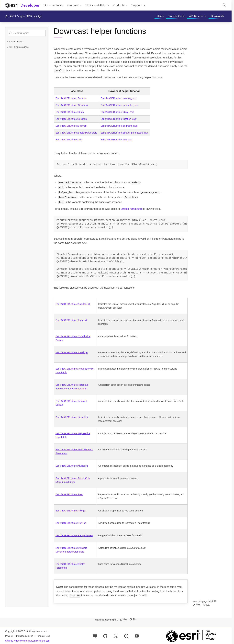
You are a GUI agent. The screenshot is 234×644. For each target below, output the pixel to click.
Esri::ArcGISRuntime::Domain (71, 98)
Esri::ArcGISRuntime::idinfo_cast (117, 112)
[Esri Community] (95, 636)
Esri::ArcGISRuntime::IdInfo (70, 112)
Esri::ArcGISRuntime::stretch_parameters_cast (124, 133)
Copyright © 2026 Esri (17, 631)
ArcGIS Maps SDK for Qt (23, 16)
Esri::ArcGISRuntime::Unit (69, 140)
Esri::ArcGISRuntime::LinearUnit (72, 417)
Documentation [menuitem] (54, 5)
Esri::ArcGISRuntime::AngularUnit (73, 304)
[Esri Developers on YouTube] (137, 636)
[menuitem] (75, 5)
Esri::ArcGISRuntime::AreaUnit (71, 320)
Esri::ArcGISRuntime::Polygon (71, 511)
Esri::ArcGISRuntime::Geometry (72, 105)
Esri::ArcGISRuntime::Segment (71, 126)
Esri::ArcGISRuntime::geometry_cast (119, 105)
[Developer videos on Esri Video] (126, 636)
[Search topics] (27, 33)
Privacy (9, 636)
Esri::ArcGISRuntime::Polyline (71, 523)
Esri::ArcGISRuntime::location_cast (118, 119)
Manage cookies (25, 636)
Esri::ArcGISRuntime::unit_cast (116, 140)
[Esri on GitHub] (105, 636)
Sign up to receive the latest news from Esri (27, 641)
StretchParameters (131, 209)
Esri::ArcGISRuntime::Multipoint (72, 466)
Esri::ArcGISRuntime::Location (71, 119)
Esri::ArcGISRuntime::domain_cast (118, 98)
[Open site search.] (224, 5)
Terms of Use (43, 636)
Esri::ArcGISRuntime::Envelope (72, 352)
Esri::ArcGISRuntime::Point (69, 494)
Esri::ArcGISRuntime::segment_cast (119, 126)
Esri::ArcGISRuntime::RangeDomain (74, 535)
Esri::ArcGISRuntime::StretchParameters (76, 133)
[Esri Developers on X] (116, 636)
